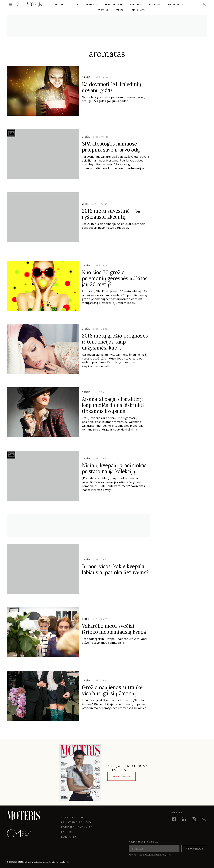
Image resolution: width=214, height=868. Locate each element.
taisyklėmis (167, 855)
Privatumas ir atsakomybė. (60, 862)
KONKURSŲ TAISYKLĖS (77, 827)
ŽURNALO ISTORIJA (74, 817)
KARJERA (67, 832)
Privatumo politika (76, 822)
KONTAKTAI (69, 837)
